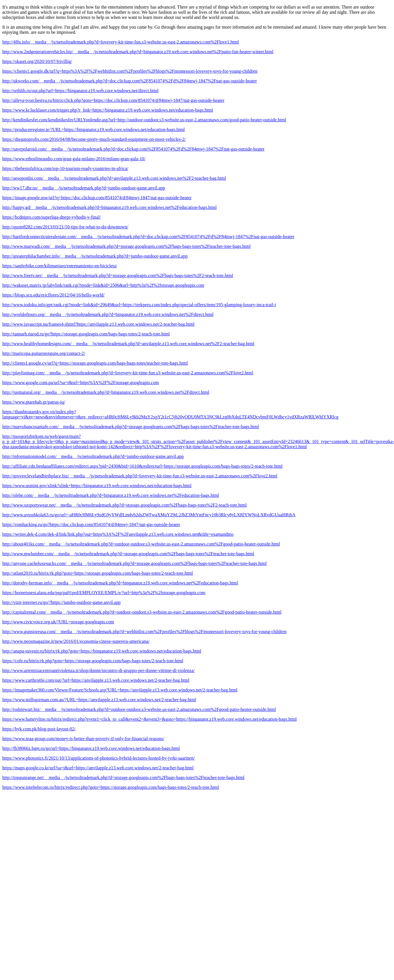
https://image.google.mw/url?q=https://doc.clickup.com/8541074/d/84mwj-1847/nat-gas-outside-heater (97, 198)
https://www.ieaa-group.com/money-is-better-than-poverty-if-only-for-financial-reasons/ (83, 739)
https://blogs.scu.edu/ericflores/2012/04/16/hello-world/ (53, 295)
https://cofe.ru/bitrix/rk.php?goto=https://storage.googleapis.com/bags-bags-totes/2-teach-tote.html (93, 661)
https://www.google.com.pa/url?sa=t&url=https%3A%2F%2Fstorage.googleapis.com (81, 383)
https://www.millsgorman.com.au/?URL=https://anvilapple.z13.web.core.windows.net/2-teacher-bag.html (99, 700)
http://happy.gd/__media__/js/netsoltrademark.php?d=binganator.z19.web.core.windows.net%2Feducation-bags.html (109, 207)
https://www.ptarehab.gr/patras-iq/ (34, 402)
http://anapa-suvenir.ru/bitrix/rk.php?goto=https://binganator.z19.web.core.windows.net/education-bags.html (102, 651)
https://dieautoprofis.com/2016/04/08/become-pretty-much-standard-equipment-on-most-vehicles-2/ (94, 139)
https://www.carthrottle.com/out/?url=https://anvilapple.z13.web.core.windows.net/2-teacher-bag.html (96, 680)
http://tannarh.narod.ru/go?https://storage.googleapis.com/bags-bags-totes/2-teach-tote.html (86, 334)
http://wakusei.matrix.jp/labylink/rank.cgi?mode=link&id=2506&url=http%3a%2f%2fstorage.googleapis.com (103, 285)
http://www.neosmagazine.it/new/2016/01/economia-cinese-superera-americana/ (76, 641)
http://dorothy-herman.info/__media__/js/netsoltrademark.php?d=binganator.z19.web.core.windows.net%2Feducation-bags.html (120, 583)
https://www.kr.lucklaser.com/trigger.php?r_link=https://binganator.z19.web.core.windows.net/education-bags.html (108, 110)
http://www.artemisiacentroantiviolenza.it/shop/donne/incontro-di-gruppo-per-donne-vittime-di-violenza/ (98, 670)
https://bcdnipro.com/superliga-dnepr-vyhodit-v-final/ (52, 217)
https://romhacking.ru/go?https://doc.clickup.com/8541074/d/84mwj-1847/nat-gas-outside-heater (91, 524)
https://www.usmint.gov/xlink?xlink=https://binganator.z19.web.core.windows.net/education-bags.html (97, 486)
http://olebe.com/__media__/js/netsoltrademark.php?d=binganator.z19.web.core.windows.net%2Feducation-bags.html (111, 495)
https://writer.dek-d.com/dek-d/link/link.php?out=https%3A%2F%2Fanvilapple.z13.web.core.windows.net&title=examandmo (118, 534)
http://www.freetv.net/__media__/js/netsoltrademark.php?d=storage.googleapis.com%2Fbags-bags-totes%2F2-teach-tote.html (118, 275)
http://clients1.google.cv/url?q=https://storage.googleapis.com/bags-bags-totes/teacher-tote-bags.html (95, 363)
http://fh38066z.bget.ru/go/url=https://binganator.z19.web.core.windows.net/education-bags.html (91, 748)
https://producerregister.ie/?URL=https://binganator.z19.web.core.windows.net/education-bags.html (94, 130)
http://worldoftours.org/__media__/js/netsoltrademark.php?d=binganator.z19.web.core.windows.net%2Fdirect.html (108, 314)
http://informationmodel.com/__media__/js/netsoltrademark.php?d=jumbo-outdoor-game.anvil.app (93, 456)
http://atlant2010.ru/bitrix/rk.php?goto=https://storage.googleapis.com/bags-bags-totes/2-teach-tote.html (98, 573)
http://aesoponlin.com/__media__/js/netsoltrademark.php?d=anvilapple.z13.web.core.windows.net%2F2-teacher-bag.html (114, 178)
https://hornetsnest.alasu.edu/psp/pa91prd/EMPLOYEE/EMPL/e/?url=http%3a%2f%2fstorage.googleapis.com (104, 593)
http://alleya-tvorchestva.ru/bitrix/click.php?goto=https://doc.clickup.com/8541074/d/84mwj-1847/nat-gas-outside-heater (113, 100)
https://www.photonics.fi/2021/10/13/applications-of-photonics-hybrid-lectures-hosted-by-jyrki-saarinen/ (99, 758)
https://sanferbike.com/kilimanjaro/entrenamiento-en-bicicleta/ (60, 266)
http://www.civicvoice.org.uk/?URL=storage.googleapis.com (58, 622)
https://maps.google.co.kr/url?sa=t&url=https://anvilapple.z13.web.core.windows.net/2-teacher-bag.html (98, 768)
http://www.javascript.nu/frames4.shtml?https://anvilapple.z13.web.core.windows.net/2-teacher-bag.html (98, 324)
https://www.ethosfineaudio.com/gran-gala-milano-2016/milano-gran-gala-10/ (74, 159)
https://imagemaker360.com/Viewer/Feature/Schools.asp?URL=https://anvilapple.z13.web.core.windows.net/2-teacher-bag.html (120, 690)
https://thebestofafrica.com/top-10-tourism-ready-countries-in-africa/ (65, 168)
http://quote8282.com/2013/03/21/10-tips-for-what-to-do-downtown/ (65, 227)
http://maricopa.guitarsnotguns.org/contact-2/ (44, 353)
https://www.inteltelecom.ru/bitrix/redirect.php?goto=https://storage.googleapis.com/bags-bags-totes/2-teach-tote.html (111, 787)
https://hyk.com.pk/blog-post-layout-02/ (39, 729)
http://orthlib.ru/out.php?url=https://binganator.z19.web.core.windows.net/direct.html (80, 91)
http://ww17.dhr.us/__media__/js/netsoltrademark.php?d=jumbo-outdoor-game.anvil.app (84, 188)
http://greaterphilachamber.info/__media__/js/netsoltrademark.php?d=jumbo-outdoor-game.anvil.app (95, 256)
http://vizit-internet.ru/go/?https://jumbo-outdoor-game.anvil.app (61, 602)
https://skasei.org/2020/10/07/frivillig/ (37, 61)
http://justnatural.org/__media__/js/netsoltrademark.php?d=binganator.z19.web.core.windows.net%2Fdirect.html (106, 392)
